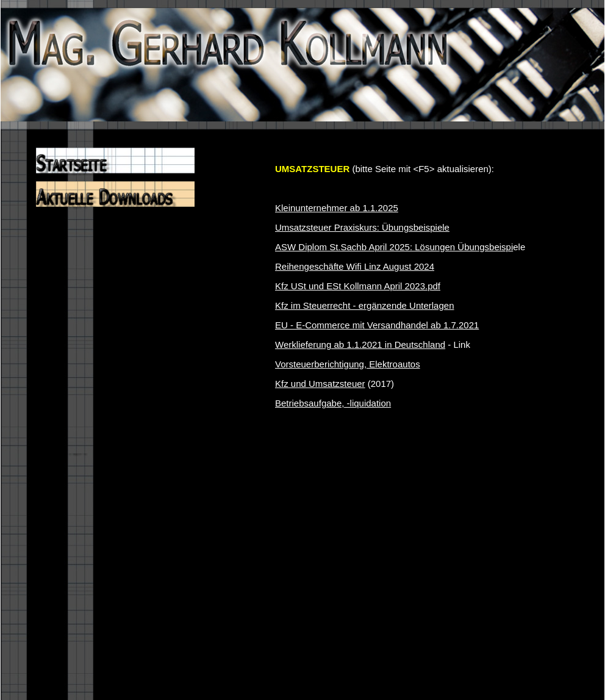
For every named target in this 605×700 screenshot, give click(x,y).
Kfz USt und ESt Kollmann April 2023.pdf (358, 286)
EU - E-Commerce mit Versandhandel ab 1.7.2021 (377, 325)
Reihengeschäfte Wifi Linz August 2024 (355, 266)
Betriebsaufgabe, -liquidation (333, 403)
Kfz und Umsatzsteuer (320, 384)
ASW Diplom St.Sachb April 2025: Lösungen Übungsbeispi (394, 247)
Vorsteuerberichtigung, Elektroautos (348, 364)
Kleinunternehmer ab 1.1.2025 (337, 208)
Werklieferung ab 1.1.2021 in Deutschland (360, 345)
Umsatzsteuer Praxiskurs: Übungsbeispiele (362, 227)
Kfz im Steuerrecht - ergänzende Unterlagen (365, 305)
